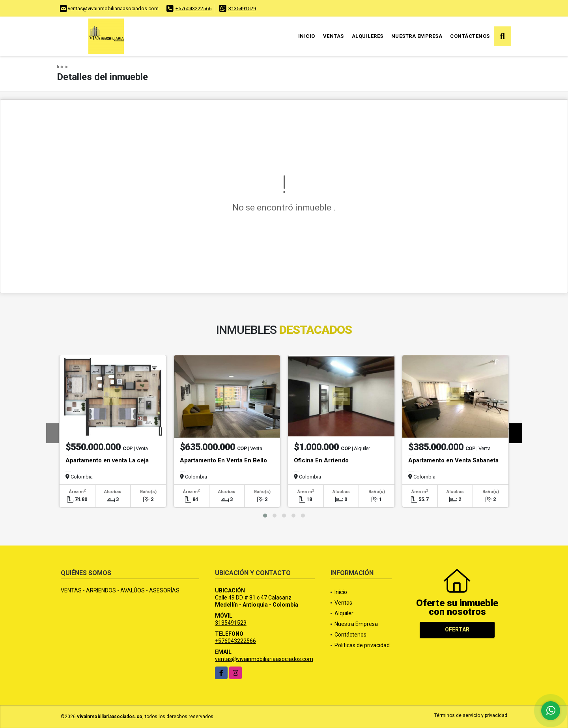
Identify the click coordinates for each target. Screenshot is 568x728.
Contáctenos (470, 36)
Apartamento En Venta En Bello (223, 460)
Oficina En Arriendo (321, 460)
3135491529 (242, 8)
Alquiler (344, 613)
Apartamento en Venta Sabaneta (453, 460)
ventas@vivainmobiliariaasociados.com (264, 659)
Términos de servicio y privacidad (471, 715)
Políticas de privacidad (362, 645)
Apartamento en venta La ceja (107, 460)
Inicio (307, 36)
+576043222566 (193, 8)
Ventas (334, 36)
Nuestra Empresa (417, 36)
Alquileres (368, 36)
